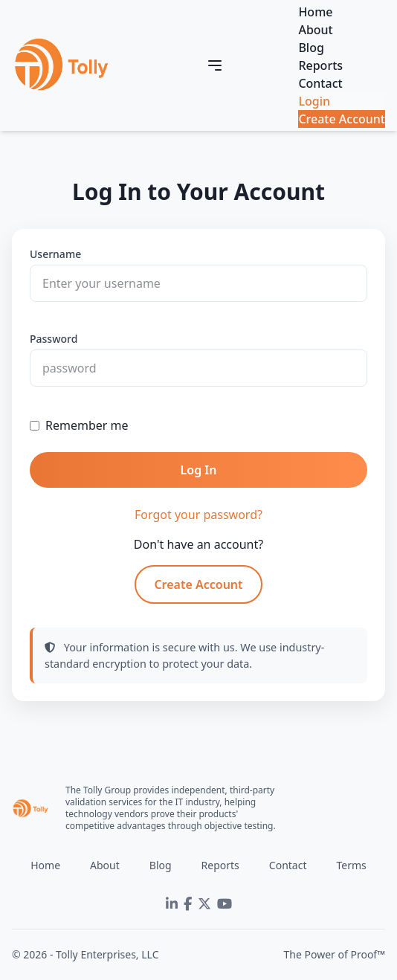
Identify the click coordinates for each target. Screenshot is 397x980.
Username (55, 254)
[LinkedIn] (172, 904)
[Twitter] (204, 904)
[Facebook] (188, 904)
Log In (199, 470)
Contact (320, 83)
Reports (320, 65)
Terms (351, 865)
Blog (311, 48)
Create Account (342, 119)
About (315, 30)
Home (315, 12)
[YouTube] (225, 904)
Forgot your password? (198, 515)
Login (314, 101)
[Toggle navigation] (215, 65)
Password (54, 339)
